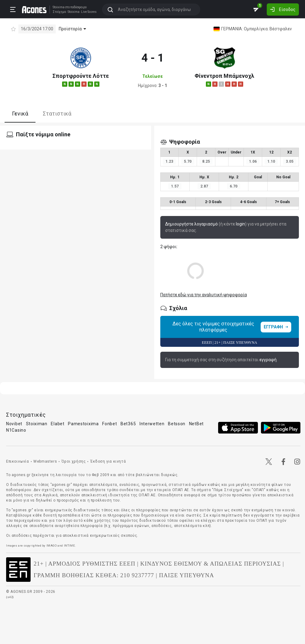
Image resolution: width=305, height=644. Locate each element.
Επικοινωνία (18, 461)
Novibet (14, 424)
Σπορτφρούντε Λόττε (81, 76)
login (240, 224)
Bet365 (128, 424)
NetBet (196, 424)
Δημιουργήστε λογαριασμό (192, 224)
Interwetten (152, 424)
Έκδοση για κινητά (108, 461)
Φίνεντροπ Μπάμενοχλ (224, 76)
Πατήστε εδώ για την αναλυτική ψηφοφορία (204, 295)
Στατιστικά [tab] (57, 114)
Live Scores (89, 12)
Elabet (58, 424)
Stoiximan (37, 424)
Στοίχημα (59, 12)
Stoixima (59, 7)
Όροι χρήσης (74, 461)
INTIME (70, 546)
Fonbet (110, 424)
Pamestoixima (83, 424)
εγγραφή (268, 360)
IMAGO (52, 546)
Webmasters (45, 461)
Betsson (177, 424)
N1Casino (16, 430)
